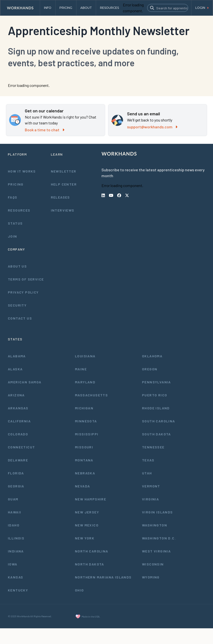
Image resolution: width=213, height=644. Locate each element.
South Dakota (156, 434)
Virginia (150, 499)
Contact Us (20, 318)
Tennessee (153, 447)
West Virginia (156, 551)
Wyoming (151, 577)
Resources (19, 210)
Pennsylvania (156, 382)
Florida (16, 473)
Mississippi (87, 434)
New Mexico (87, 525)
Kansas (15, 577)
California (19, 421)
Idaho (14, 525)
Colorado (18, 434)
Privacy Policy (23, 292)
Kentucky (18, 590)
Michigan (84, 408)
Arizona (16, 395)
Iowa (13, 564)
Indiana (16, 551)
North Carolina (92, 551)
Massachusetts (91, 395)
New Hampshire (91, 499)
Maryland (85, 382)
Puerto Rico (155, 395)
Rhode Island (156, 408)
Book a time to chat (45, 130)
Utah (147, 473)
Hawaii (14, 512)
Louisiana (85, 356)
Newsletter (64, 171)
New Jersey (87, 512)
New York (85, 538)
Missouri (84, 447)
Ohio (79, 590)
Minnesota (86, 421)
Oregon (150, 369)
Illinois (16, 538)
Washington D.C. (159, 538)
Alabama (17, 356)
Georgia (16, 486)
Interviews (63, 210)
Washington (155, 525)
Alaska (15, 369)
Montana (84, 460)
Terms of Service (26, 279)
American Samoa (25, 382)
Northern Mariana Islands (103, 577)
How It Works (22, 171)
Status (15, 223)
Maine (81, 369)
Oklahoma (152, 356)
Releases (60, 197)
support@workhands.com (152, 127)
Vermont (151, 486)
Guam (13, 499)
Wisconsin (153, 564)
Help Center (64, 184)
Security (17, 305)
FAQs (13, 197)
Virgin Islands (157, 512)
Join (13, 236)
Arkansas (18, 408)
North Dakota (90, 564)
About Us (17, 266)
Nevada (82, 486)
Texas (148, 460)
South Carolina (159, 421)
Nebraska (85, 473)
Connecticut (21, 447)
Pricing (16, 184)
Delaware (18, 460)
